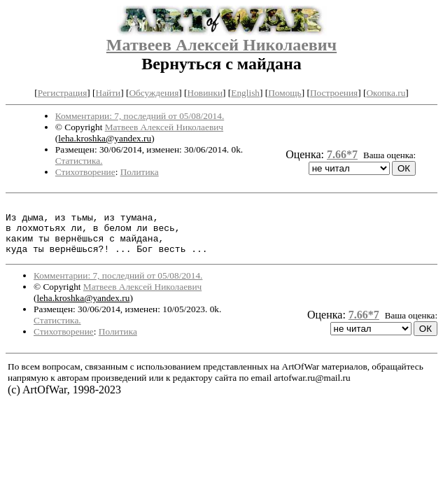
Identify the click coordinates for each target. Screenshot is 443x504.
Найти (108, 93)
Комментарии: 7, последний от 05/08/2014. (140, 116)
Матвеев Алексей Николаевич (221, 45)
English (245, 93)
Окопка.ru (386, 93)
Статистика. (79, 161)
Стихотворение (85, 172)
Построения (334, 93)
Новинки (205, 93)
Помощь (284, 93)
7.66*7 (342, 154)
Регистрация (63, 93)
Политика (140, 172)
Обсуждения (154, 93)
